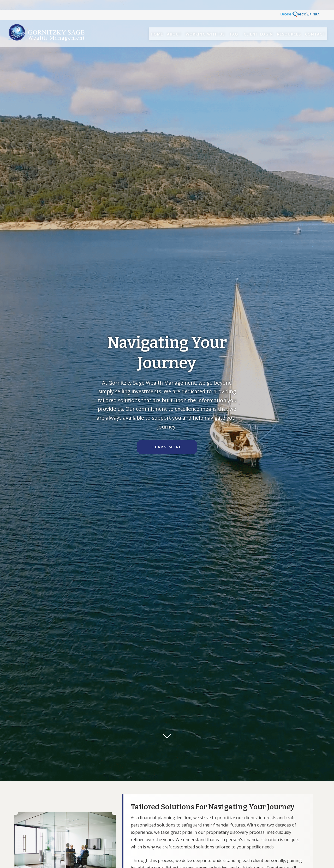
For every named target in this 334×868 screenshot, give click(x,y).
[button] (145, 24)
